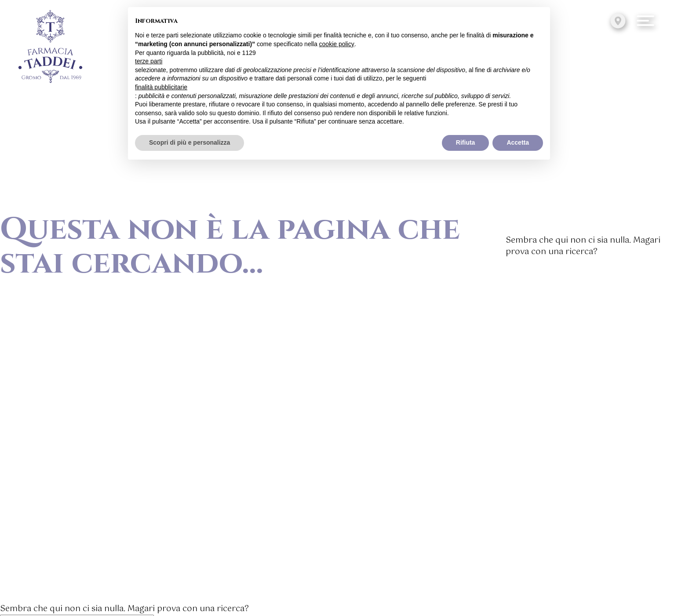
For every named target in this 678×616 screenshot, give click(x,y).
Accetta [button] (518, 142)
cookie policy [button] (337, 44)
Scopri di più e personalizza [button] (190, 142)
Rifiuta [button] (466, 142)
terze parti (149, 61)
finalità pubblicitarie (161, 87)
